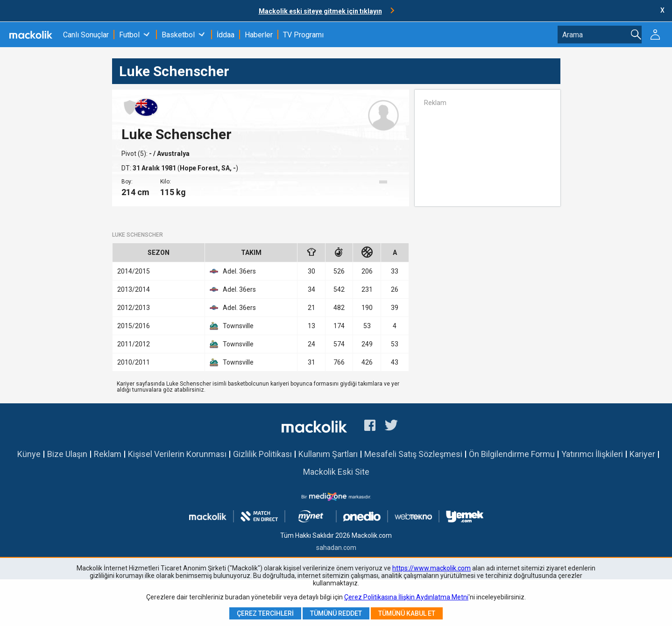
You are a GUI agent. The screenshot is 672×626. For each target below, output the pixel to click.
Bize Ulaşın (67, 454)
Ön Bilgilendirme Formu (512, 454)
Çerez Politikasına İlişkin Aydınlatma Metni (406, 597)
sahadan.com (336, 548)
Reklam (108, 454)
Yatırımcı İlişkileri (592, 454)
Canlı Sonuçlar (86, 35)
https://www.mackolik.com (431, 568)
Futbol (129, 35)
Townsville (232, 326)
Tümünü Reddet (336, 613)
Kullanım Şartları (328, 454)
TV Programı (303, 35)
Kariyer (642, 454)
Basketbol (178, 35)
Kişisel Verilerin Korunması (177, 454)
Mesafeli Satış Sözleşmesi (413, 454)
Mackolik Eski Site (336, 472)
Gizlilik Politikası (262, 454)
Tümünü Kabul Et (407, 613)
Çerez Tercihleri (265, 613)
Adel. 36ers (233, 271)
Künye (29, 454)
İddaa (226, 35)
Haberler (259, 35)
